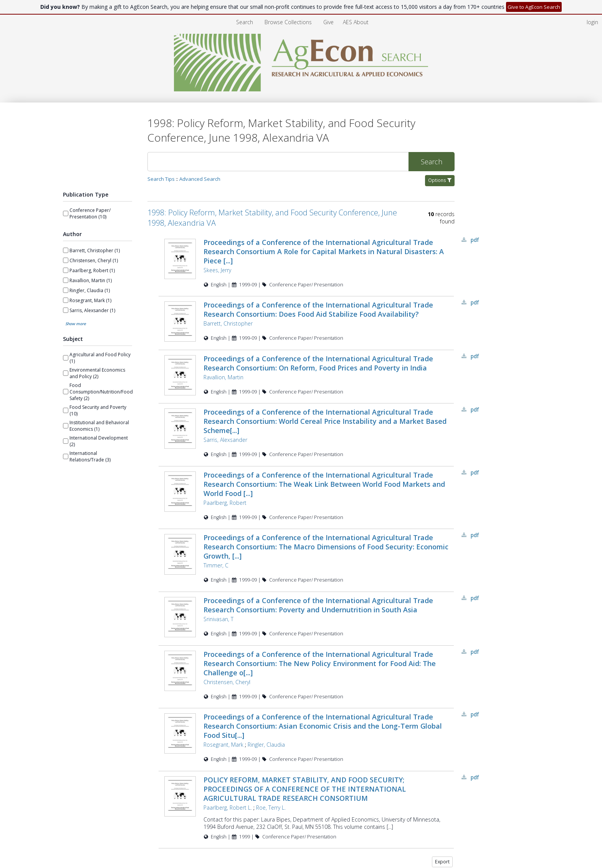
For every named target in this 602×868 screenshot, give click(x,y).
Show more (76, 324)
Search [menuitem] (245, 22)
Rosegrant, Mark (223, 746)
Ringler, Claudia (266, 746)
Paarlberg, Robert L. (228, 809)
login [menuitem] (592, 22)
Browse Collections (289, 22)
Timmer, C (216, 566)
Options (440, 180)
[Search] (278, 162)
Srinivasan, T (218, 620)
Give (329, 22)
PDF (475, 240)
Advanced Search (200, 179)
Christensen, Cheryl (227, 684)
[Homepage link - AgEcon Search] (301, 89)
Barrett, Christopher (228, 323)
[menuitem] (356, 22)
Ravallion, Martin (223, 378)
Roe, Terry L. (271, 809)
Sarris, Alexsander (225, 441)
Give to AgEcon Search (534, 7)
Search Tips (161, 179)
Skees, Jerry (217, 270)
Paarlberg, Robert (225, 504)
